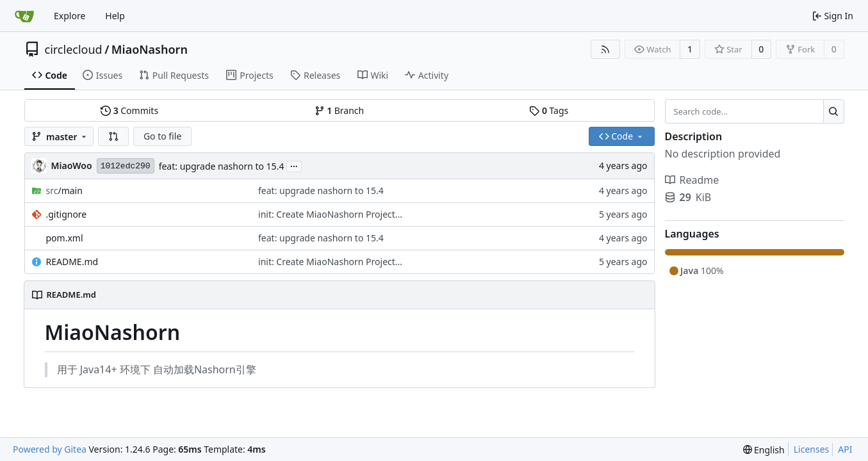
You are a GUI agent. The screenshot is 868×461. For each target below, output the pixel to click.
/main (64, 190)
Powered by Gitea (50, 449)
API (845, 449)
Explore (70, 16)
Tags (549, 110)
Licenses (812, 449)
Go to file (162, 136)
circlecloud (74, 49)
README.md (72, 262)
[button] (113, 136)
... (294, 165)
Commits (129, 110)
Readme (692, 180)
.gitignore (67, 214)
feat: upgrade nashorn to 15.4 (222, 166)
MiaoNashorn (150, 49)
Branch (340, 110)
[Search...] (834, 111)
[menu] (764, 450)
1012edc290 (126, 166)
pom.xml (65, 238)
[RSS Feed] (605, 49)
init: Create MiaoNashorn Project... (330, 214)
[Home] (24, 16)
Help (115, 16)
